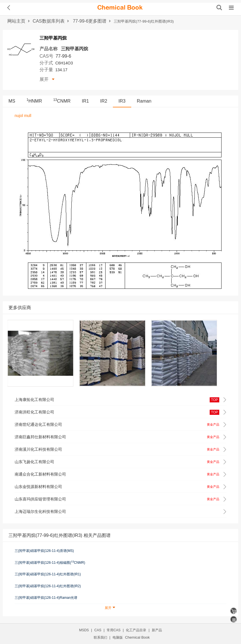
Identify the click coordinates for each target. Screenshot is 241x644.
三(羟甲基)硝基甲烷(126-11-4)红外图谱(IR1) (48, 574)
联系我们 (100, 638)
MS (12, 101)
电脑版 (118, 638)
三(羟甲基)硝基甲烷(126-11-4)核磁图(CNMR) (50, 562)
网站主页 (16, 21)
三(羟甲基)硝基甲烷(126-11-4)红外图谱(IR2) (48, 586)
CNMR (62, 101)
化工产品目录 (136, 630)
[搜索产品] (219, 8)
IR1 (85, 101)
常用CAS (114, 630)
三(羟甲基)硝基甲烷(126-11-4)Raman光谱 (46, 598)
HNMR (34, 101)
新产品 (157, 630)
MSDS (84, 630)
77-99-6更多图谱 (90, 21)
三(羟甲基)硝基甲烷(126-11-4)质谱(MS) (44, 551)
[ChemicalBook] (120, 8)
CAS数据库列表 (49, 21)
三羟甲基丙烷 (75, 49)
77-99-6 (63, 56)
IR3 (122, 101)
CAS (98, 630)
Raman (144, 101)
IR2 (104, 101)
